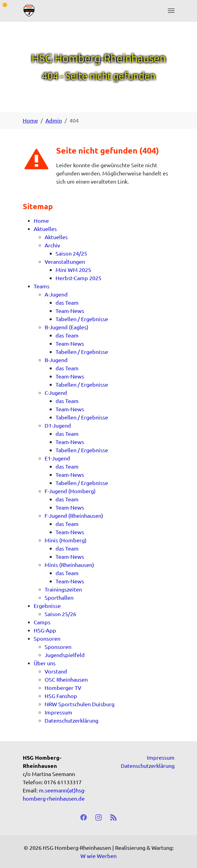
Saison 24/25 (71, 253)
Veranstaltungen (65, 261)
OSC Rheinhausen (66, 679)
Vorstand (56, 671)
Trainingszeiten (63, 589)
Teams (42, 286)
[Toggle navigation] (171, 11)
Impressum (58, 712)
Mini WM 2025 (73, 270)
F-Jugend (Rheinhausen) (74, 515)
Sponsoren (47, 638)
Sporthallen (59, 597)
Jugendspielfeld (65, 655)
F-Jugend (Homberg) (70, 491)
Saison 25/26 (60, 614)
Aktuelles (45, 229)
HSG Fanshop (61, 696)
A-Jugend (56, 294)
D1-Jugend (58, 425)
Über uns (45, 663)
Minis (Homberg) (66, 540)
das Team (67, 302)
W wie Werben (98, 856)
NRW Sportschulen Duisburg (80, 704)
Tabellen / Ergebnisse (82, 319)
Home (41, 220)
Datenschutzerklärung (71, 720)
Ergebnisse (47, 606)
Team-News (70, 311)
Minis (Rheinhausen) (69, 565)
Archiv (52, 245)
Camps (42, 622)
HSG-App (45, 630)
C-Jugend (56, 393)
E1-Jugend (57, 458)
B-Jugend (56, 360)
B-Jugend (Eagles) (66, 327)
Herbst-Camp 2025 (78, 278)
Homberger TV (63, 688)
